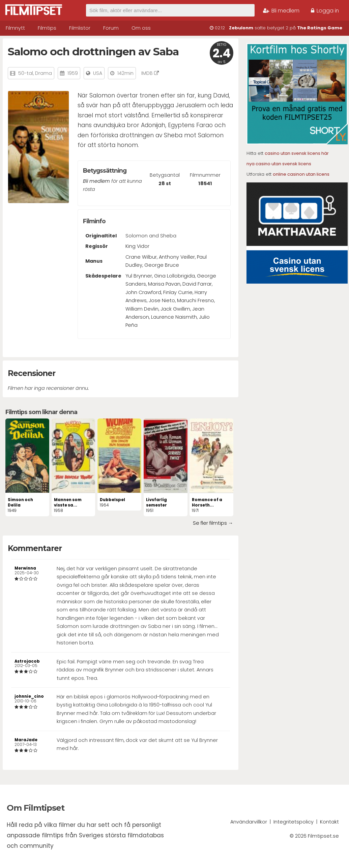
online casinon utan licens (301, 174)
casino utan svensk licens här (297, 153)
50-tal (26, 73)
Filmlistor (80, 28)
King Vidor (137, 246)
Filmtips (47, 28)
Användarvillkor (249, 822)
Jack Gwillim (175, 309)
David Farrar (197, 284)
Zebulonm (241, 28)
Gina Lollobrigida (174, 276)
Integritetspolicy (294, 822)
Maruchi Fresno (196, 300)
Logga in (325, 11)
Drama (43, 73)
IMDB (150, 73)
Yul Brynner (139, 276)
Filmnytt (15, 28)
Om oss (141, 28)
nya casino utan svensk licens (279, 164)
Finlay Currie (178, 292)
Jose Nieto (162, 300)
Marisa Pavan (164, 284)
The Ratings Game (320, 28)
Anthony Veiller (177, 257)
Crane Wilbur (141, 257)
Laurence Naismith (174, 317)
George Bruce (162, 265)
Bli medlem (281, 11)
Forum (111, 28)
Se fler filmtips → (213, 523)
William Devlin (142, 309)
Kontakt (329, 822)
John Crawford (143, 292)
